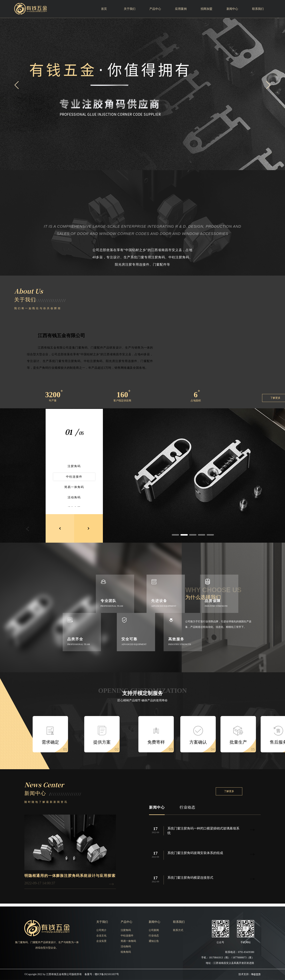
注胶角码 (126, 930)
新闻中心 (232, 9)
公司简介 (101, 930)
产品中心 (155, 9)
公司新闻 (154, 930)
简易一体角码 (128, 941)
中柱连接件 (127, 936)
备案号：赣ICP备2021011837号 (102, 974)
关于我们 (130, 9)
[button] (268, 85)
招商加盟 (206, 9)
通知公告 (154, 941)
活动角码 (126, 947)
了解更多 (229, 791)
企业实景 (101, 941)
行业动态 (187, 807)
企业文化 (101, 936)
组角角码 (126, 952)
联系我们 (258, 9)
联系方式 (178, 930)
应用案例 (181, 9)
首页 (104, 9)
